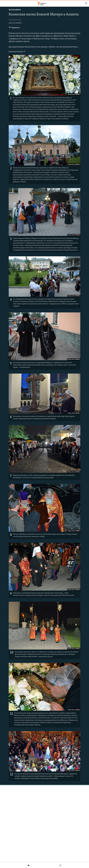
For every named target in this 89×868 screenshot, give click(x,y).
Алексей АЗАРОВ (15, 23)
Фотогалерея (15, 10)
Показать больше (17, 51)
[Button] (14, 28)
